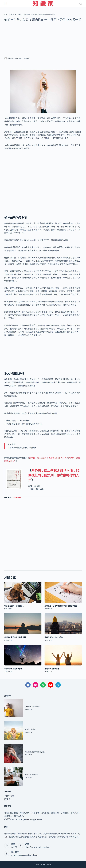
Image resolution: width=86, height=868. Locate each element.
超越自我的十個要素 (52, 669)
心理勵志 (27, 58)
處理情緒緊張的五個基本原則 (15, 637)
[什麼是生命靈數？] (14, 731)
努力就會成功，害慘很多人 (14, 606)
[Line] (43, 685)
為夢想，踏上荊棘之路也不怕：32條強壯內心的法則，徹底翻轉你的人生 (54, 475)
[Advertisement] (43, 39)
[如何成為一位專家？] (14, 776)
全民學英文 (9, 796)
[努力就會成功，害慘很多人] (23, 592)
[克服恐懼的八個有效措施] (63, 624)
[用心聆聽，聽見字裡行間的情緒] (14, 754)
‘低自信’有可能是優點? (32, 707)
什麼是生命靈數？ (31, 729)
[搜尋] (81, 4)
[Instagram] (35, 685)
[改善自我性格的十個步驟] (23, 655)
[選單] (5, 4)
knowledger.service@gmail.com (24, 855)
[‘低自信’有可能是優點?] (14, 708)
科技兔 (7, 799)
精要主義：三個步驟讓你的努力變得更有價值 (61, 606)
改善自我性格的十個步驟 (13, 669)
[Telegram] (58, 685)
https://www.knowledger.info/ (38, 847)
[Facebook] (28, 685)
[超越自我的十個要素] (63, 655)
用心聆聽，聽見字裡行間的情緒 (35, 752)
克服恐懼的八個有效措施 (54, 637)
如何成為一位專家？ (32, 775)
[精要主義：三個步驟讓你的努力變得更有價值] (63, 592)
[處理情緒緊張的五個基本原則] (23, 624)
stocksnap (17, 497)
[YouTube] (51, 685)
